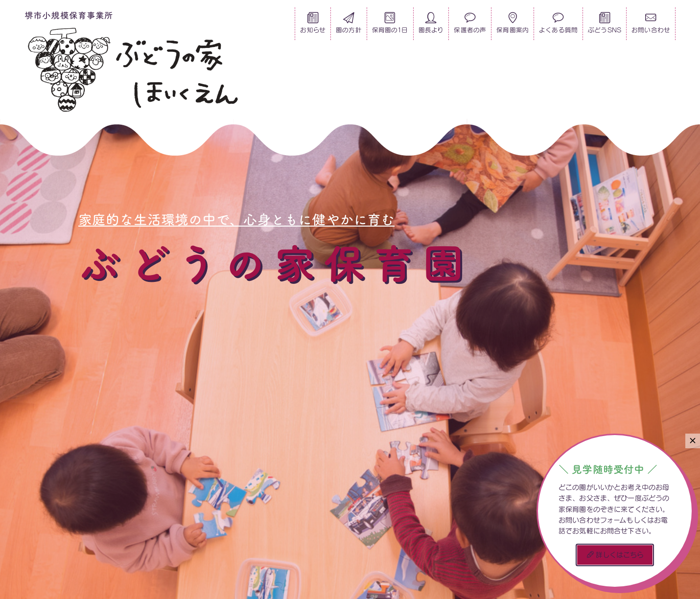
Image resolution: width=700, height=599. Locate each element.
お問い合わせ (651, 26)
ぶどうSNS (605, 26)
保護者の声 (470, 26)
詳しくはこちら (615, 555)
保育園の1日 (390, 26)
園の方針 (349, 26)
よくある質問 (558, 26)
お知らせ (313, 26)
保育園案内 (513, 26)
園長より (431, 26)
